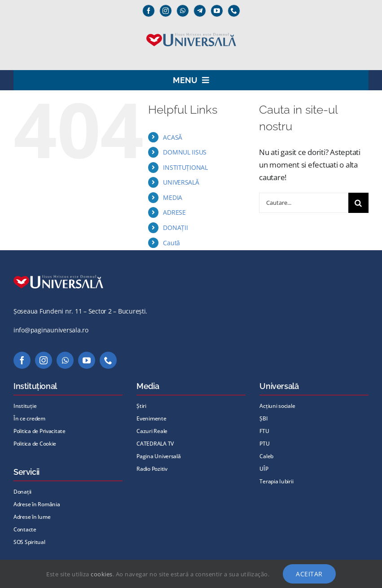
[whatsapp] (183, 11)
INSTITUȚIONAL (185, 167)
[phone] (234, 11)
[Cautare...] (304, 203)
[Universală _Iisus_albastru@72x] (191, 30)
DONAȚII (175, 228)
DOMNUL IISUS (185, 152)
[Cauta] (358, 203)
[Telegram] (200, 11)
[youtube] (217, 11)
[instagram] (166, 11)
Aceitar (309, 574)
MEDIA (173, 197)
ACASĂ (173, 137)
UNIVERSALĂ (181, 182)
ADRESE (174, 212)
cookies (102, 574)
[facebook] (149, 11)
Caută (171, 243)
